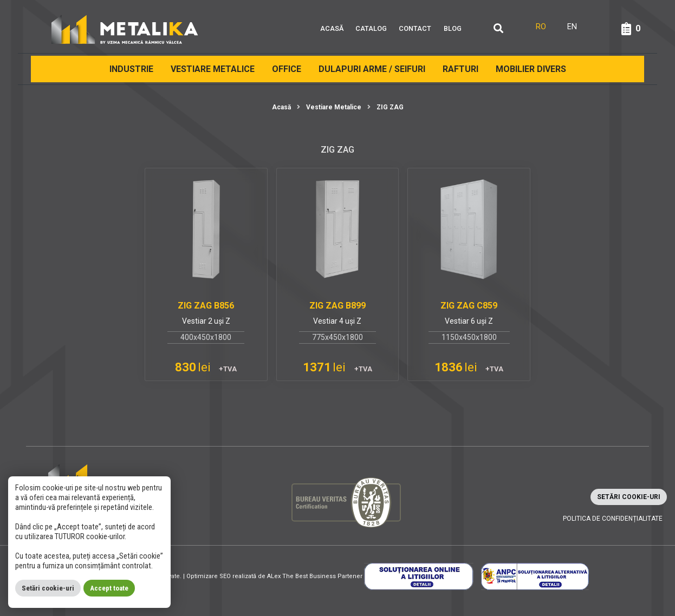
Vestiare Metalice (213, 69)
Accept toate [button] (109, 588)
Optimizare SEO (209, 576)
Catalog (371, 28)
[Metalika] (125, 29)
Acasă (332, 28)
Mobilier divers (531, 69)
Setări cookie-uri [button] (629, 497)
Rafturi (460, 69)
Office (287, 69)
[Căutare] (498, 29)
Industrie (131, 69)
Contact (415, 28)
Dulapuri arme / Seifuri (372, 69)
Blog (453, 28)
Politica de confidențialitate (613, 519)
